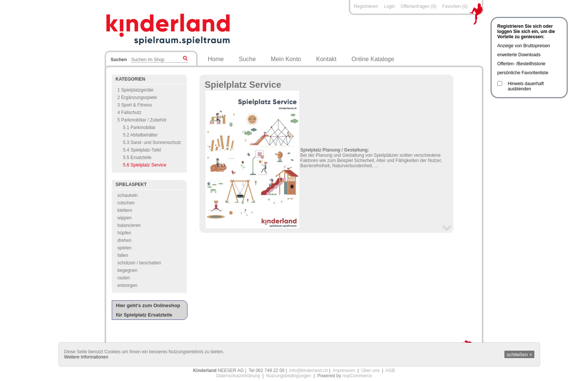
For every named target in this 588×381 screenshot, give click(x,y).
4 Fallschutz (129, 112)
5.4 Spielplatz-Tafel (142, 150)
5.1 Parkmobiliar (139, 127)
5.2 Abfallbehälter (140, 135)
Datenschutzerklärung (238, 376)
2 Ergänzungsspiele (137, 97)
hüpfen (124, 233)
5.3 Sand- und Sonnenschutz (152, 142)
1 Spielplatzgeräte (135, 90)
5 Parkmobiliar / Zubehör (142, 120)
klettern (125, 210)
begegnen (127, 270)
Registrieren (366, 6)
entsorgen (127, 285)
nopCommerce (357, 376)
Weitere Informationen (86, 357)
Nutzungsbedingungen (289, 376)
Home (216, 59)
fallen (123, 255)
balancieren (129, 225)
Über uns (370, 370)
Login (389, 6)
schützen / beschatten (139, 263)
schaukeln (127, 195)
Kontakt (326, 59)
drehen (124, 240)
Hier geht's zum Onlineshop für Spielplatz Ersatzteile (148, 310)
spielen (124, 248)
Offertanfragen (416, 6)
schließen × (520, 355)
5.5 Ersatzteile (137, 157)
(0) (434, 6)
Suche (247, 59)
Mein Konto (286, 59)
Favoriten (451, 6)
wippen (124, 218)
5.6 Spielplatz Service (145, 165)
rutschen (126, 203)
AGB (390, 370)
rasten (124, 278)
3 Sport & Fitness (135, 105)
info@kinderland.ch (309, 370)
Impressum (344, 370)
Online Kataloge (373, 59)
